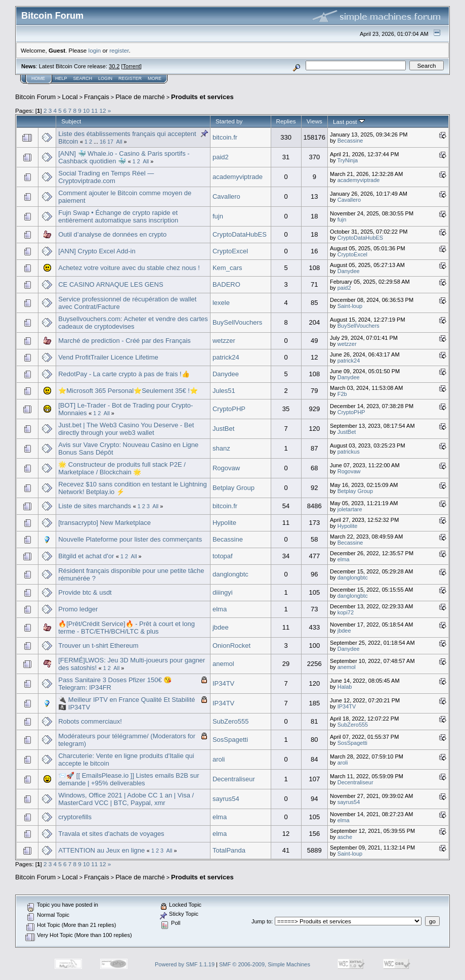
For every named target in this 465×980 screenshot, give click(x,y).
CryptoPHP (229, 409)
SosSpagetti (230, 740)
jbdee (221, 627)
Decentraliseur (234, 779)
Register (130, 78)
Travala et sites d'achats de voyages (111, 834)
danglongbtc (230, 574)
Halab (345, 687)
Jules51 (224, 391)
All (119, 142)
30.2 (114, 66)
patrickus (349, 452)
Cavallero (226, 196)
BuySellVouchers (237, 322)
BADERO (226, 284)
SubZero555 (231, 721)
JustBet (223, 429)
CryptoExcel (230, 251)
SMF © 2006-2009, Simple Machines (265, 964)
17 (110, 142)
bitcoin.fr (225, 137)
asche (345, 837)
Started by (229, 121)
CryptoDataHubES (240, 234)
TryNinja (347, 160)
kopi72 (346, 612)
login (95, 50)
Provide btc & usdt (85, 592)
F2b (342, 394)
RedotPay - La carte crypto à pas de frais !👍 (124, 374)
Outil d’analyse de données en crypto (112, 234)
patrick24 (226, 357)
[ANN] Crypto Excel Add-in (97, 251)
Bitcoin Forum (35, 97)
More (155, 78)
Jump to (261, 921)
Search (83, 78)
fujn (218, 216)
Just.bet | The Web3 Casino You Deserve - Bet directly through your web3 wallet (126, 429)
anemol (223, 664)
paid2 (221, 157)
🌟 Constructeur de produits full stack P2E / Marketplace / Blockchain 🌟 (122, 468)
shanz (221, 448)
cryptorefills (75, 817)
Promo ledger (78, 609)
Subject (71, 121)
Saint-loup (350, 306)
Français (97, 97)
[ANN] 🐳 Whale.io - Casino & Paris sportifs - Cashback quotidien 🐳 (124, 157)
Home (38, 78)
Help (61, 78)
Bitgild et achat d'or (86, 556)
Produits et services (202, 97)
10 (86, 110)
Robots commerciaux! (90, 721)
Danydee (349, 271)
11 (94, 110)
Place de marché (140, 97)
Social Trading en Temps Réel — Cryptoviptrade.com (106, 177)
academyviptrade (238, 177)
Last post (349, 122)
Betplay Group (234, 488)
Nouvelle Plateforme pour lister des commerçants (130, 539)
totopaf (223, 556)
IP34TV (223, 683)
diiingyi (223, 592)
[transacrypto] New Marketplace (104, 523)
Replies (286, 121)
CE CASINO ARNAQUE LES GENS (111, 284)
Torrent (132, 66)
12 (103, 110)
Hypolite (224, 523)
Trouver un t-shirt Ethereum (98, 645)
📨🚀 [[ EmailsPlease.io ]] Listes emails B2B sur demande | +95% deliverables (129, 779)
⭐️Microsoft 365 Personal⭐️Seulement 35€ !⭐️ (128, 391)
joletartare (350, 509)
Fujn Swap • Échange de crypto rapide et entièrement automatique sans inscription (118, 216)
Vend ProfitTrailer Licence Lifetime (108, 357)
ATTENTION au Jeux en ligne (101, 850)
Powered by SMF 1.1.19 (185, 964)
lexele (221, 303)
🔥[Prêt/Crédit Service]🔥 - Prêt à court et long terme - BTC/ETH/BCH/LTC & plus (126, 628)
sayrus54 (226, 799)
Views (314, 121)
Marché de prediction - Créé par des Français (124, 341)
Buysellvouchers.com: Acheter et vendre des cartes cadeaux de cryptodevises (133, 323)
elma (344, 559)
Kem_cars (227, 268)
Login (105, 78)
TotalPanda (229, 850)
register (119, 50)
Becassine (350, 141)
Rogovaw (226, 468)
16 (103, 142)
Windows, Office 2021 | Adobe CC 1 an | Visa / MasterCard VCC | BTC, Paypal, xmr (126, 799)
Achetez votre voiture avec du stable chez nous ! (129, 268)
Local (70, 97)
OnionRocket (231, 645)
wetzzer (224, 341)
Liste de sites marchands (95, 506)
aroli (219, 759)
